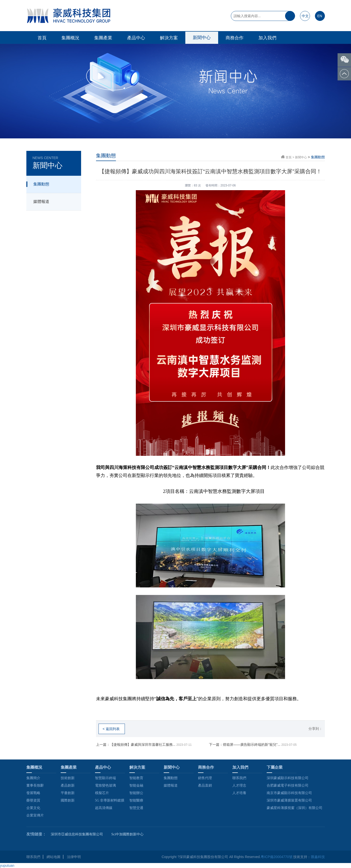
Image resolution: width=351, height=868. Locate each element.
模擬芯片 (102, 793)
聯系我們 (239, 778)
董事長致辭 (35, 785)
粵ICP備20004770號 (277, 857)
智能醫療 (136, 800)
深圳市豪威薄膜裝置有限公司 (289, 800)
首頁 (42, 38)
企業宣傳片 (35, 815)
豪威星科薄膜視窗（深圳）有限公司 (295, 808)
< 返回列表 (111, 729)
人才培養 (239, 793)
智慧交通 (136, 808)
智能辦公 (136, 793)
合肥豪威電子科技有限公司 (288, 785)
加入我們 (267, 38)
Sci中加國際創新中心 (128, 834)
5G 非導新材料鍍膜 (110, 800)
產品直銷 (205, 785)
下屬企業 (275, 767)
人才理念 (239, 785)
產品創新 (68, 785)
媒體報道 (41, 202)
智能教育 (136, 778)
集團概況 (70, 38)
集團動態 (41, 184)
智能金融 (136, 785)
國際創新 (68, 800)
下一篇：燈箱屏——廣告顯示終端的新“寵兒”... (253, 745)
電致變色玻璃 (105, 785)
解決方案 (169, 38)
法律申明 (74, 857)
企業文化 (33, 808)
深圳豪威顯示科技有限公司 (288, 778)
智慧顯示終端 (105, 778)
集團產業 (103, 38)
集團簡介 (33, 778)
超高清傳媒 (104, 808)
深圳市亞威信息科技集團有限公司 (77, 834)
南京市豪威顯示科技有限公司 (289, 793)
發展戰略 (33, 793)
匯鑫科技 (318, 857)
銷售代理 (205, 778)
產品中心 (136, 38)
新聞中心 (202, 38)
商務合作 (235, 38)
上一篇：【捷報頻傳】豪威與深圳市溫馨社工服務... (144, 745)
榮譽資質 (33, 800)
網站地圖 (53, 857)
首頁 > (290, 157)
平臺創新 (68, 793)
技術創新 (68, 778)
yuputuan (7, 866)
